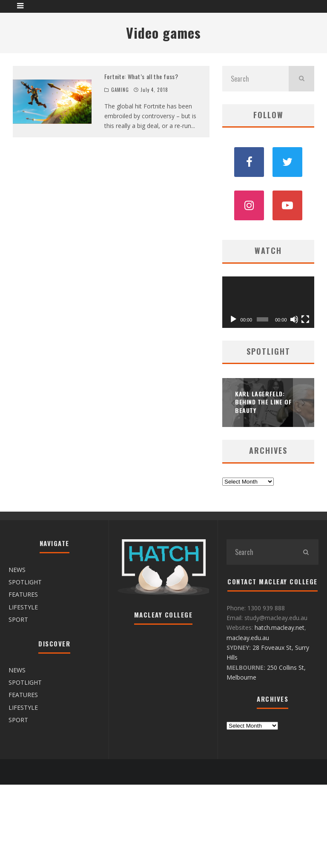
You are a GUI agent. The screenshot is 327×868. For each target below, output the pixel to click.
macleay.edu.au (248, 638)
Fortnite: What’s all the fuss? (141, 76)
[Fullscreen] (305, 319)
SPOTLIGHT (25, 582)
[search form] (255, 79)
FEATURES (23, 594)
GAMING (120, 90)
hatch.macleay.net (280, 628)
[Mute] (294, 319)
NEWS (17, 570)
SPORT (18, 619)
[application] (268, 302)
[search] (301, 79)
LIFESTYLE (23, 607)
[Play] (233, 319)
